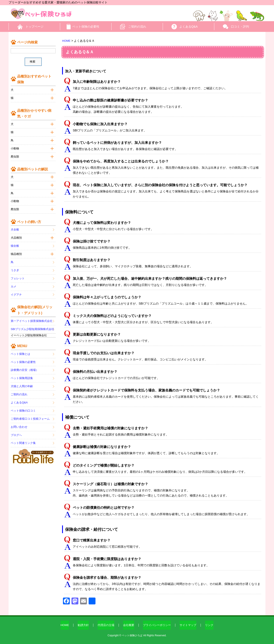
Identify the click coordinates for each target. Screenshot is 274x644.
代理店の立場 (104, 625)
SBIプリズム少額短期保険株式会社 (32, 325)
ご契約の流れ (137, 27)
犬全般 (15, 226)
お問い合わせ (19, 423)
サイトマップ (191, 625)
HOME (61, 625)
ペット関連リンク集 (23, 439)
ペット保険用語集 (22, 375)
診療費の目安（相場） (25, 367)
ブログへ (16, 431)
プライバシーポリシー (158, 625)
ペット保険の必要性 (86, 27)
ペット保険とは (20, 350)
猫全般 (15, 242)
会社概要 (128, 625)
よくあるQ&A (189, 27)
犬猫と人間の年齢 (22, 383)
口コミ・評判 (240, 27)
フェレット (18, 275)
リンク (213, 625)
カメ (13, 283)
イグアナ (16, 291)
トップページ (34, 27)
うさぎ (15, 267)
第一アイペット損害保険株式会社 (32, 317)
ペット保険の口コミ (23, 407)
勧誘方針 (80, 625)
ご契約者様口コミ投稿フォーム (30, 415)
